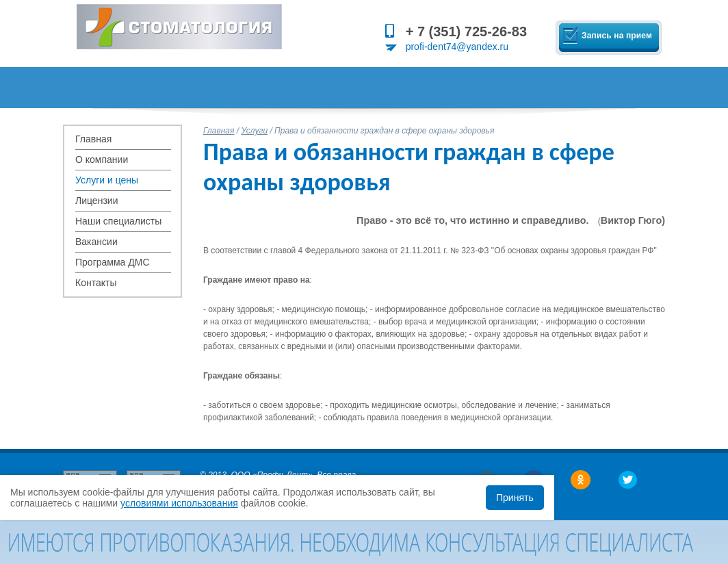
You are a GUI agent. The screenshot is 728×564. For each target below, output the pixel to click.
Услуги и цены (107, 180)
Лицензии (96, 201)
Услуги (254, 131)
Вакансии (96, 242)
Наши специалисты (118, 221)
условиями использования (179, 503)
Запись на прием (617, 36)
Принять (515, 498)
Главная (93, 139)
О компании (102, 159)
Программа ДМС (113, 262)
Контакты (96, 283)
